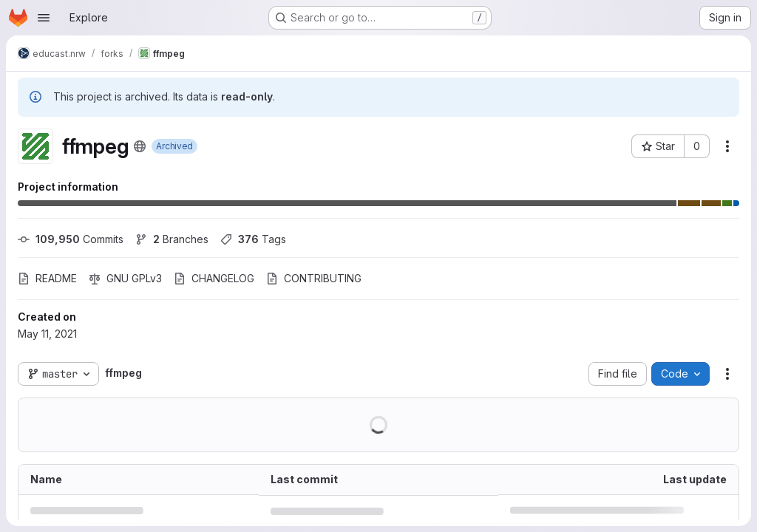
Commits (71, 239)
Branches (172, 239)
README (47, 278)
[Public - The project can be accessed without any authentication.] (140, 146)
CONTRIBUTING (314, 278)
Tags (253, 239)
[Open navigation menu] (44, 18)
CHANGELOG (214, 278)
